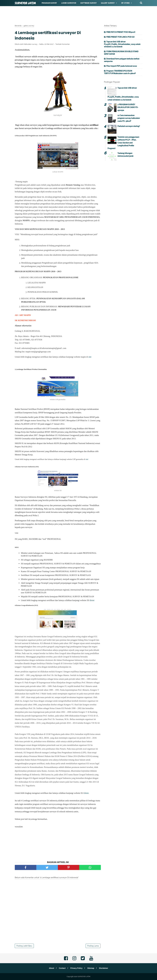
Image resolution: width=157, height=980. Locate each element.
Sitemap (91, 968)
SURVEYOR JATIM (25, 3)
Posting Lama (93, 946)
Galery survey (108, 3)
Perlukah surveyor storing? (129, 126)
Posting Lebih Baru (24, 946)
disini (92, 600)
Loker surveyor (69, 3)
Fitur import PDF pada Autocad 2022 (122, 66)
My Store (125, 3)
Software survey (89, 3)
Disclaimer (104, 968)
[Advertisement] (78, 15)
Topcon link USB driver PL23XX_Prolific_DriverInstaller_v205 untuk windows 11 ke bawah (122, 44)
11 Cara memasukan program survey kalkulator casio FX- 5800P (129, 118)
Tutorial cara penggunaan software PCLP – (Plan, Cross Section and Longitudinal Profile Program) (123, 143)
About (51, 968)
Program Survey (49, 3)
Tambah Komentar (63, 44)
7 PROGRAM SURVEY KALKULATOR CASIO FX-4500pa (128, 107)
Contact (62, 968)
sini (90, 357)
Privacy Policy (76, 968)
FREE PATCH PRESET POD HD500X (121, 32)
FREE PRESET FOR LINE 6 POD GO (120, 37)
